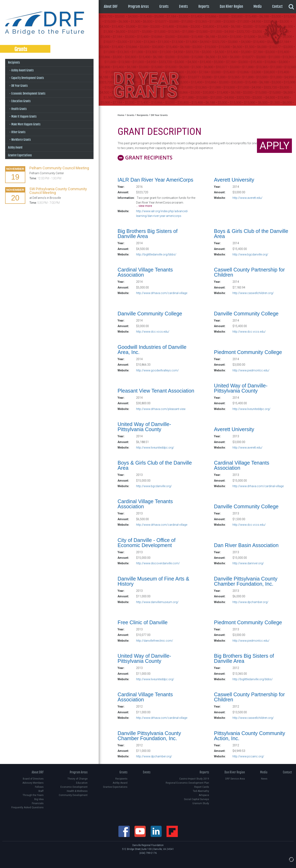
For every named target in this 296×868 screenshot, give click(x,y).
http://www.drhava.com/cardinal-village (162, 293)
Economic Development (74, 787)
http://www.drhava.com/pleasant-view (161, 409)
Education (82, 783)
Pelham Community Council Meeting (59, 168)
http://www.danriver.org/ (248, 563)
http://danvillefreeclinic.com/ (155, 641)
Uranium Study (201, 803)
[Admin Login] (287, 859)
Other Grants (18, 132)
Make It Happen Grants (24, 116)
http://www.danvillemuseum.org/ (157, 602)
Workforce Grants (21, 140)
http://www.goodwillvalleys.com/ (157, 370)
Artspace (204, 795)
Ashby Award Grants (23, 70)
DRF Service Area (235, 779)
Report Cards (202, 787)
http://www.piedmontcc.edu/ (251, 370)
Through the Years (33, 795)
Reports (204, 6)
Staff (41, 791)
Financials (38, 803)
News (264, 779)
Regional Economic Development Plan (187, 783)
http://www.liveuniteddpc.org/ (251, 409)
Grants (164, 6)
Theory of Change (77, 779)
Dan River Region (231, 6)
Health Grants (19, 109)
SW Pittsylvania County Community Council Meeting (58, 191)
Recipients (14, 62)
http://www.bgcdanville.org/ (250, 254)
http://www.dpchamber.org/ (250, 602)
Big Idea (39, 799)
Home (121, 115)
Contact (277, 6)
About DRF (111, 6)
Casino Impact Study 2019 (194, 779)
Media (258, 6)
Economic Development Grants (28, 93)
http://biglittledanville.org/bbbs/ (156, 254)
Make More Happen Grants (26, 124)
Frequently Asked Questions (27, 807)
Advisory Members (33, 783)
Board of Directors (33, 779)
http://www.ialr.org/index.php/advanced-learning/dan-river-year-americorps (162, 213)
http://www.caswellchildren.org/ (253, 293)
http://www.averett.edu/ (247, 198)
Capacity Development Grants (28, 78)
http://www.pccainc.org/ (248, 756)
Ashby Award (15, 147)
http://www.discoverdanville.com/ (158, 563)
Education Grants (21, 101)
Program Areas (138, 6)
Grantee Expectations (20, 155)
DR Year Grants (20, 86)
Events (183, 6)
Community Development (73, 795)
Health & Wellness (77, 791)
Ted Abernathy (201, 791)
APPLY (274, 146)
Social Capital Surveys (197, 799)
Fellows (39, 787)
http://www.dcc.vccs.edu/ (153, 332)
